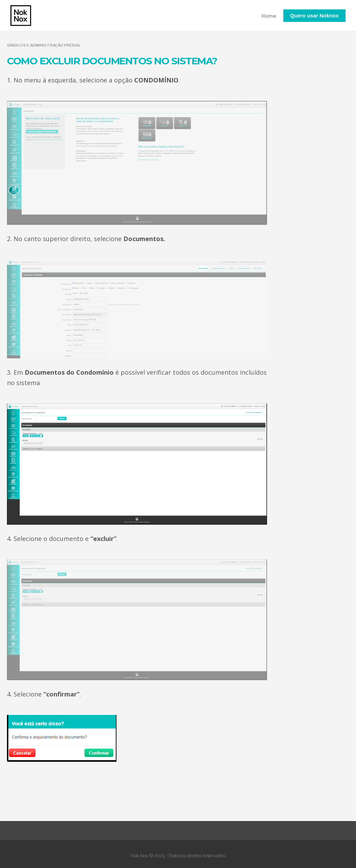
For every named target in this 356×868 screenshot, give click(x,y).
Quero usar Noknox (314, 15)
